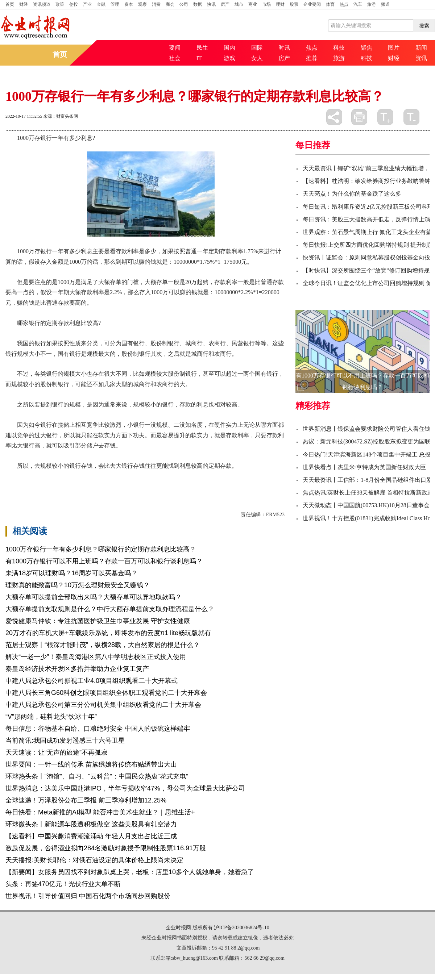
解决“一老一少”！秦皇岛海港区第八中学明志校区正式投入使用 (96, 657)
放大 (385, 117)
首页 (10, 4)
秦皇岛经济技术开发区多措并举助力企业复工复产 (77, 669)
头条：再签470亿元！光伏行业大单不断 (63, 884)
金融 (101, 4)
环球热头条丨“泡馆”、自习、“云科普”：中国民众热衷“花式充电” (97, 776)
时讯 (284, 48)
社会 (175, 58)
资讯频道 (42, 4)
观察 (142, 4)
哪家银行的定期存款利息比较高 (148, 478)
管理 (115, 4)
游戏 (229, 58)
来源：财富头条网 (61, 116)
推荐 (312, 58)
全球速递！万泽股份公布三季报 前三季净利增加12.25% (86, 800)
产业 (87, 4)
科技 (339, 48)
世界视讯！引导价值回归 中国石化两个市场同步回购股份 (88, 896)
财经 (24, 4)
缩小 (411, 117)
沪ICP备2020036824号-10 (241, 928)
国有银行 (201, 478)
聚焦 (366, 48)
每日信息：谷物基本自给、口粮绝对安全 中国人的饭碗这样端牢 (98, 729)
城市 (239, 4)
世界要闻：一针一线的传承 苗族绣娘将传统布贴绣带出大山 (91, 764)
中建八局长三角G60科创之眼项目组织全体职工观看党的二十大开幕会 (106, 693)
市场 (266, 4)
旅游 (372, 4)
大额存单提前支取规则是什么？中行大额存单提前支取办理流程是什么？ (110, 609)
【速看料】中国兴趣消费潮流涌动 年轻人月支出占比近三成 (91, 836)
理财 (280, 4)
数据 (198, 4)
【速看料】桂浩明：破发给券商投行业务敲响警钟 (366, 181)
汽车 (358, 4)
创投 (74, 4)
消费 (156, 4)
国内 (229, 48)
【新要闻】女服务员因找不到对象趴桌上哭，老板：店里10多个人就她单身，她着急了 (130, 872)
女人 (257, 58)
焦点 (312, 48)
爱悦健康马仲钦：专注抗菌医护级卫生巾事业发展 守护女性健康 (98, 621)
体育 (330, 4)
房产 (225, 4)
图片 (394, 48)
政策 (60, 4)
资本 (129, 4)
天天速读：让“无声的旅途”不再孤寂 (57, 752)
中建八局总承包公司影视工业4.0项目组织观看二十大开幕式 (92, 681)
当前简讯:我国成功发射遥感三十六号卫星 (65, 741)
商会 (170, 4)
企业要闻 (312, 4)
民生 (202, 48)
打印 (359, 117)
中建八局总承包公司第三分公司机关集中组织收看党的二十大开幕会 (103, 705)
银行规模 (226, 478)
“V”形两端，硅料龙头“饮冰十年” (51, 717)
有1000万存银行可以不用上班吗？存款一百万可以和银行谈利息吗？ (104, 561)
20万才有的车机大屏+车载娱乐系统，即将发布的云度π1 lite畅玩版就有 (108, 633)
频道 (385, 4)
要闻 (175, 48)
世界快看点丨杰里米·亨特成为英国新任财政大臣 (364, 467)
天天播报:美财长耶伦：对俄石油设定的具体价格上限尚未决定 (94, 860)
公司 (184, 4)
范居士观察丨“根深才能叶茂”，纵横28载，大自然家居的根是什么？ (103, 645)
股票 (294, 4)
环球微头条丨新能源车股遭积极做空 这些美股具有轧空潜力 (91, 824)
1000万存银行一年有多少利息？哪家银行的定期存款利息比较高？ (101, 549)
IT (199, 58)
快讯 (211, 4)
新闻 (421, 48)
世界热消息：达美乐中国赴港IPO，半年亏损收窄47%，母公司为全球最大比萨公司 (125, 788)
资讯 (421, 58)
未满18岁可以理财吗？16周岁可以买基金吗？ (71, 573)
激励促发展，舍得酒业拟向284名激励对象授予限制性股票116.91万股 (106, 848)
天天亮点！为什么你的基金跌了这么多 (352, 194)
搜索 (424, 26)
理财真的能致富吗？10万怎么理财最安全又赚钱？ (78, 585)
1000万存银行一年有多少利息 (68, 478)
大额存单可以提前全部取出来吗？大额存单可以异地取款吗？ (94, 597)
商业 (253, 4)
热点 (344, 4)
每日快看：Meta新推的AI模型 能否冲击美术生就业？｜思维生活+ (100, 812)
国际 (257, 48)
